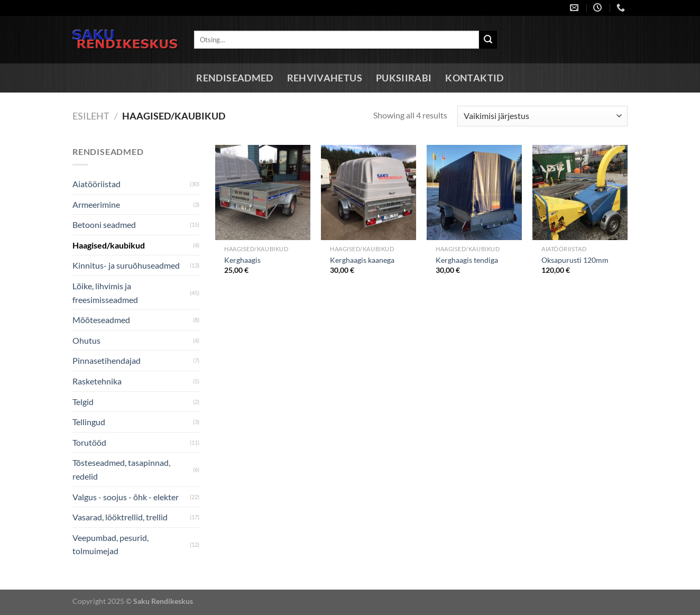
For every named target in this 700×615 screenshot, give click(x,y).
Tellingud (89, 422)
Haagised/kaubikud (109, 245)
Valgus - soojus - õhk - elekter (126, 497)
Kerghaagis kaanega (362, 260)
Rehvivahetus (325, 78)
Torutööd (89, 442)
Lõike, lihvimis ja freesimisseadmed (105, 293)
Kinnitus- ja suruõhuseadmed (126, 265)
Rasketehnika (97, 381)
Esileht (91, 116)
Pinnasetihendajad (107, 360)
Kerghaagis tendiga (467, 260)
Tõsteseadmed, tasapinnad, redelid (121, 469)
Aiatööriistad (96, 184)
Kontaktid (474, 78)
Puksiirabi (404, 78)
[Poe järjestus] (542, 116)
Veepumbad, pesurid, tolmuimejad (110, 544)
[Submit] (488, 40)
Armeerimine (96, 204)
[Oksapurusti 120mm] (580, 192)
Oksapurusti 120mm (575, 260)
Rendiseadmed (234, 78)
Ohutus (86, 340)
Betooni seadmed (104, 224)
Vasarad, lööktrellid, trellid (120, 517)
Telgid (83, 402)
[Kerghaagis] (263, 192)
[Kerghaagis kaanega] (369, 192)
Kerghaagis (242, 260)
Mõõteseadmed (101, 320)
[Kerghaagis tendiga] (474, 192)
